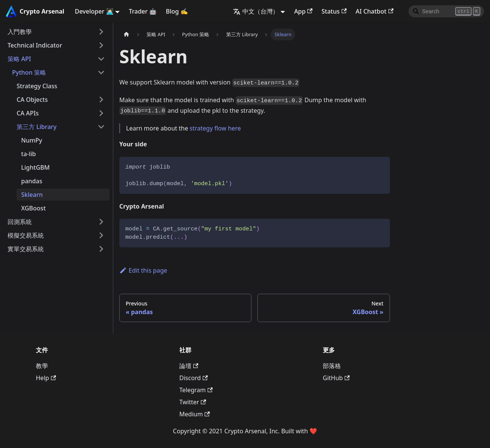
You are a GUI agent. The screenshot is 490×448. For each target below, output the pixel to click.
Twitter (193, 402)
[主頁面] (126, 35)
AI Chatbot (374, 11)
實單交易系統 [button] (26, 249)
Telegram (196, 390)
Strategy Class (37, 86)
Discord (193, 378)
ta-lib (29, 154)
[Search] (446, 11)
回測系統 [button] (20, 222)
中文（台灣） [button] (256, 11)
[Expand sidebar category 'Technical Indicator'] (101, 45)
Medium (195, 414)
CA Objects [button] (32, 100)
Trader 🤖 (143, 11)
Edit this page (143, 270)
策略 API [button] (19, 59)
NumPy (32, 140)
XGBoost (33, 208)
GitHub (336, 378)
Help (46, 378)
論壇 (189, 366)
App (303, 11)
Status (334, 11)
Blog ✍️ (177, 11)
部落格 (332, 366)
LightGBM (35, 167)
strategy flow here (215, 128)
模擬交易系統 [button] (26, 235)
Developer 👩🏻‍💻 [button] (94, 11)
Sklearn (32, 195)
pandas (32, 181)
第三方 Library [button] (37, 127)
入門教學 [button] (20, 32)
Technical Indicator (35, 45)
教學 (42, 366)
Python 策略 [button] (29, 72)
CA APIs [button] (28, 113)
